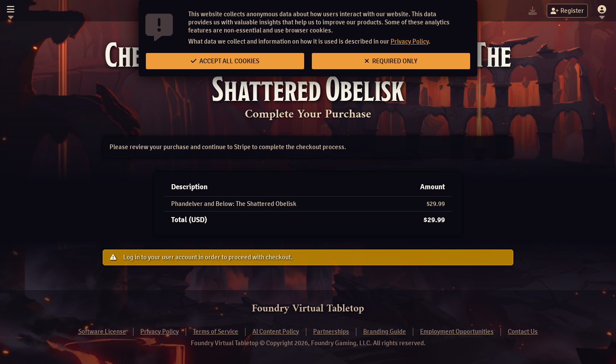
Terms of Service (216, 332)
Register (567, 11)
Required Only (391, 61)
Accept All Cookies (225, 61)
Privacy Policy (410, 41)
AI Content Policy (276, 332)
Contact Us (523, 332)
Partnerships (331, 332)
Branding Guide (385, 332)
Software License (102, 332)
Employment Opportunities (457, 332)
